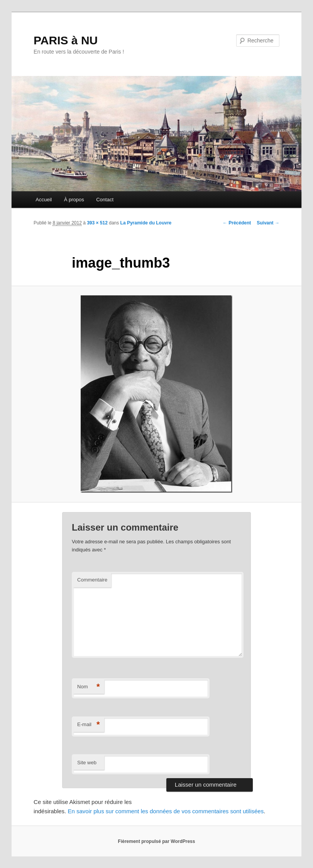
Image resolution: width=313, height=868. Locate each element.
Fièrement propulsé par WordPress (157, 841)
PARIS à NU (66, 40)
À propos (74, 200)
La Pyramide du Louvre (146, 223)
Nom (89, 687)
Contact (105, 200)
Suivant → (268, 223)
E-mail (89, 725)
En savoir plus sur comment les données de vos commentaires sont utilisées (166, 811)
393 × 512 (97, 223)
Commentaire (92, 580)
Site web (87, 763)
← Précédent (237, 223)
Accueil (44, 200)
